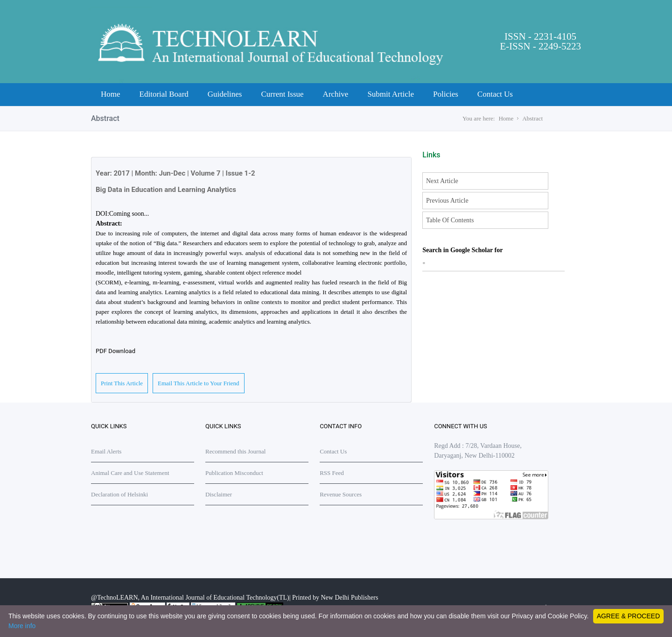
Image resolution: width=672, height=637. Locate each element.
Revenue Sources (341, 494)
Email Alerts (106, 451)
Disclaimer (219, 494)
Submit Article (391, 94)
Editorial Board (164, 94)
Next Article (442, 181)
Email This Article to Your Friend (199, 383)
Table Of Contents (450, 220)
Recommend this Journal (235, 451)
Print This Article (122, 383)
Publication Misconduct (234, 473)
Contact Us (495, 94)
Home (111, 94)
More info (22, 626)
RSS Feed (332, 473)
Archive (336, 94)
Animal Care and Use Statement (130, 473)
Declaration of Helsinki (119, 494)
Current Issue (282, 94)
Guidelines (225, 94)
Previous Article (447, 201)
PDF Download (115, 351)
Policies (446, 94)
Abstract (532, 118)
